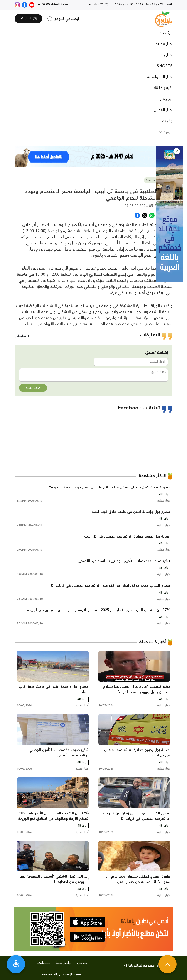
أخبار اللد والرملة (160, 77)
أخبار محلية (164, 44)
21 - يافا (100, 5)
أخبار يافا (166, 55)
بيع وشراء (165, 99)
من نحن (82, 963)
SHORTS (165, 66)
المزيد (167, 132)
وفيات (167, 121)
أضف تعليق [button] (33, 388)
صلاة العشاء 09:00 (54, 5)
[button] (177, 151)
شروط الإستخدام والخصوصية (62, 974)
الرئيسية (166, 33)
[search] (63, 19)
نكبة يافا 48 (163, 88)
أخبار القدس (163, 110)
